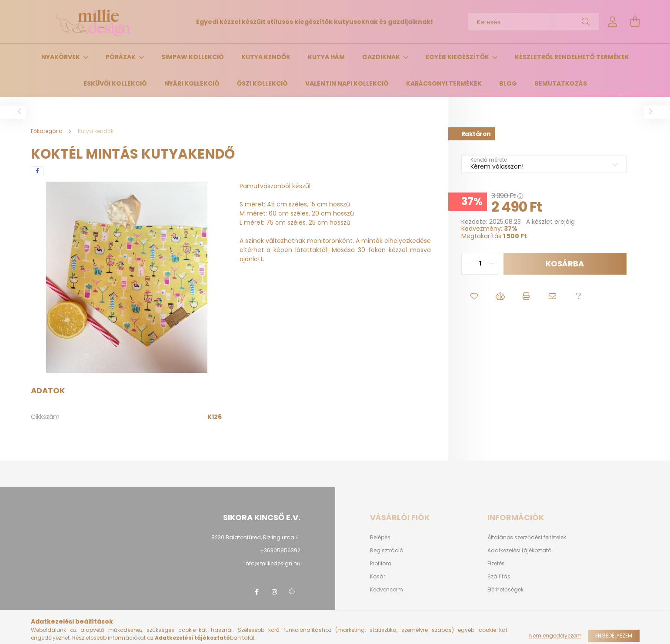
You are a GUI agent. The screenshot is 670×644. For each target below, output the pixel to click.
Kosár (378, 577)
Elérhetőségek (505, 590)
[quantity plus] (492, 264)
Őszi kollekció (262, 83)
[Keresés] (533, 22)
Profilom (381, 564)
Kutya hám (326, 57)
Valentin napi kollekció (347, 83)
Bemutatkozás (561, 83)
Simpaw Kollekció (193, 57)
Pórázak (121, 57)
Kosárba (565, 264)
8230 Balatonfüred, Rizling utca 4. (256, 537)
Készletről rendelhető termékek (572, 57)
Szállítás (499, 577)
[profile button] (613, 22)
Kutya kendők (266, 57)
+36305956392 (280, 550)
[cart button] (635, 22)
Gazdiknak (382, 57)
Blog (508, 83)
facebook (257, 592)
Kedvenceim (387, 590)
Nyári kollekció (192, 83)
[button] (474, 296)
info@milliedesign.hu (272, 563)
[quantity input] (480, 264)
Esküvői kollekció (115, 83)
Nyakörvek (61, 57)
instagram (274, 592)
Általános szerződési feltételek (527, 538)
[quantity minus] (468, 264)
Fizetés (496, 564)
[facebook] (37, 171)
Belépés (380, 538)
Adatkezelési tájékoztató (519, 551)
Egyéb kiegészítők (458, 57)
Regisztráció (387, 551)
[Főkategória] (47, 131)
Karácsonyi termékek (444, 83)
